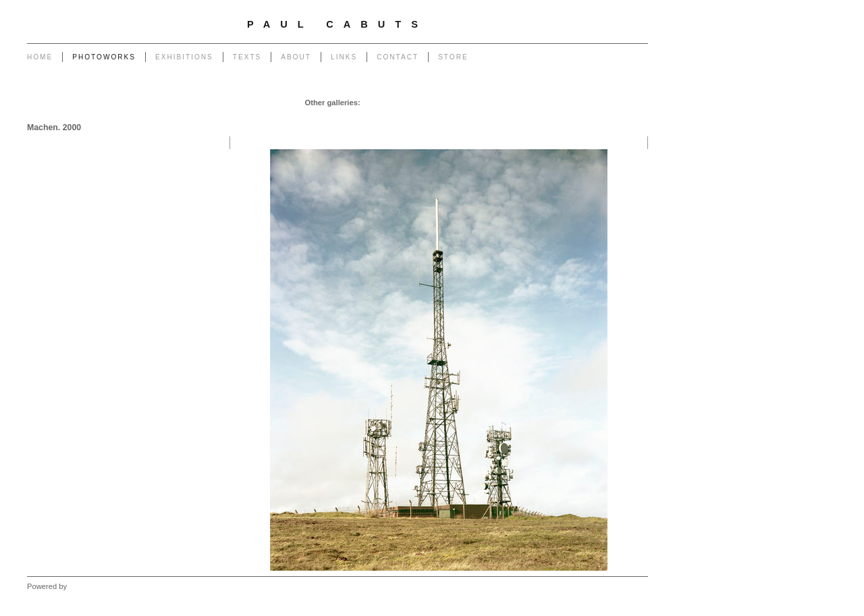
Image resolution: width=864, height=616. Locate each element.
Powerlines (503, 103)
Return (393, 116)
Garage (376, 103)
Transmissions (556, 103)
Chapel (407, 103)
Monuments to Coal (278, 116)
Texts (247, 57)
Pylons (438, 103)
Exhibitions (184, 57)
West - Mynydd (619, 116)
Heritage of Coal (440, 116)
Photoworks (104, 57)
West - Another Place (608, 130)
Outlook (489, 116)
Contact (398, 57)
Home (40, 57)
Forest (521, 116)
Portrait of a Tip (346, 116)
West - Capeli (562, 116)
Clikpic (80, 586)
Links (344, 57)
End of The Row (617, 103)
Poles (467, 103)
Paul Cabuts (337, 24)
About (296, 57)
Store (453, 57)
